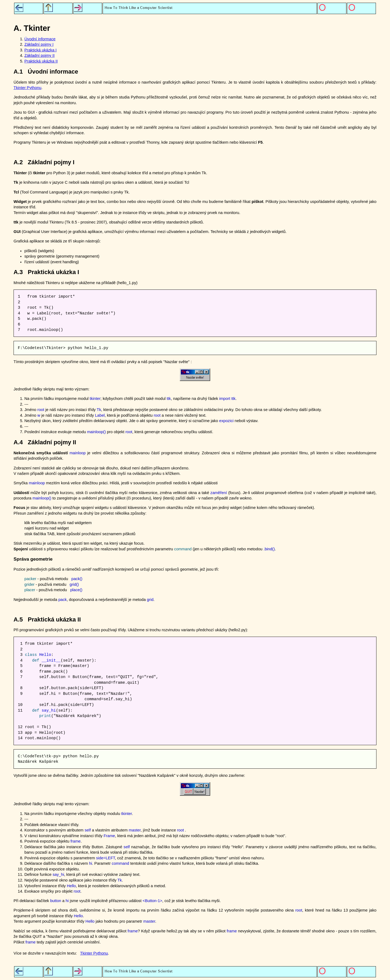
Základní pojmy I (39, 44)
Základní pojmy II (40, 55)
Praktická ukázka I (40, 50)
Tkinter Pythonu (27, 88)
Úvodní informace (40, 39)
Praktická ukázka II (41, 61)
